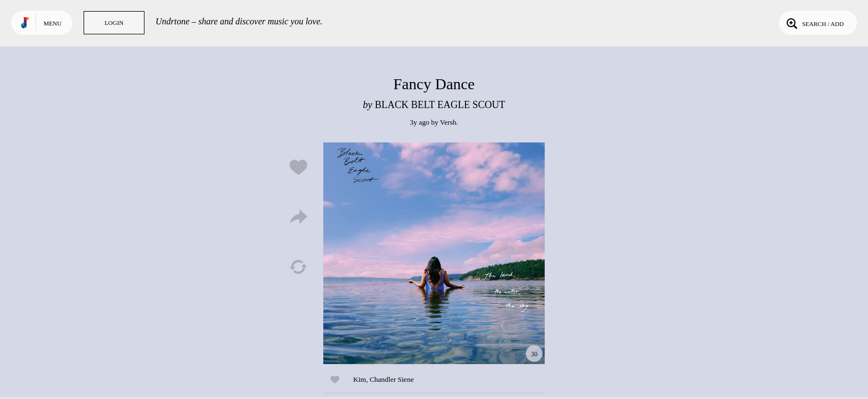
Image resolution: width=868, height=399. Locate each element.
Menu (53, 23)
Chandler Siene (392, 379)
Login (114, 23)
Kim (360, 379)
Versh (448, 122)
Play (434, 253)
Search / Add (814, 23)
